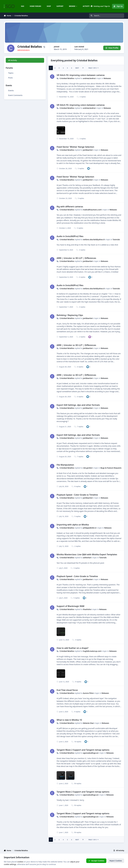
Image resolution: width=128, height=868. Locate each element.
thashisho (87, 609)
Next (77, 68)
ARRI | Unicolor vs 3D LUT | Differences (76, 258)
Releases (107, 78)
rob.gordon (88, 468)
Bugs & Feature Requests (111, 468)
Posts (10, 78)
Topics (11, 73)
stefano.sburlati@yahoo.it (94, 239)
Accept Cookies (96, 861)
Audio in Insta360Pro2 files (70, 236)
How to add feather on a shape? (72, 648)
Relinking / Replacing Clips (70, 315)
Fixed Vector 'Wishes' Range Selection (75, 147)
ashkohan (87, 558)
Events (11, 90)
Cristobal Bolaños (67, 78)
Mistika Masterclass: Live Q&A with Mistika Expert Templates (87, 554)
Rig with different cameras (70, 206)
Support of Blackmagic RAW (70, 606)
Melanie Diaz (88, 723)
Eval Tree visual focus (67, 690)
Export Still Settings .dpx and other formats (78, 405)
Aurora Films (88, 693)
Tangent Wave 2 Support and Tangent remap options (83, 750)
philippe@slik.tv (89, 528)
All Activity (12, 60)
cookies (20, 862)
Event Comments (15, 95)
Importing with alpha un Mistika (73, 525)
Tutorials (116, 239)
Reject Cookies (116, 861)
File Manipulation (65, 465)
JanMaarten (88, 150)
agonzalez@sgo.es (90, 753)
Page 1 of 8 (93, 68)
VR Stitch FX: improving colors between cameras (81, 75)
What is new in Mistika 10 (69, 720)
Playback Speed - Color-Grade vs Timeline (77, 495)
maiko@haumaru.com (92, 210)
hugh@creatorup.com (92, 651)
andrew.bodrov (89, 78)
